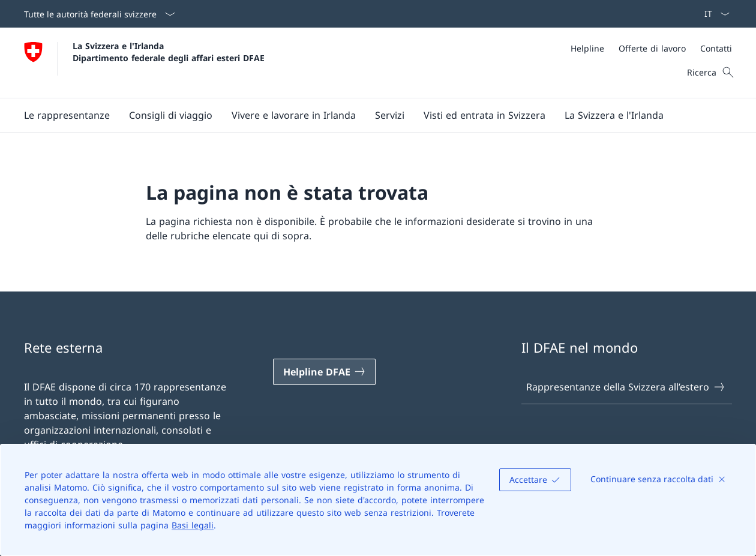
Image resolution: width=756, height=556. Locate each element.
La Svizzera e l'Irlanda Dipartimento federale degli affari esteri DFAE (169, 52)
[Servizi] (390, 115)
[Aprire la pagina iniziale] (144, 63)
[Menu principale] (368, 115)
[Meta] (651, 48)
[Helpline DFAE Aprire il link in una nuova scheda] (325, 372)
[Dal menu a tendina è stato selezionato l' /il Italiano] (713, 14)
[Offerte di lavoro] (652, 48)
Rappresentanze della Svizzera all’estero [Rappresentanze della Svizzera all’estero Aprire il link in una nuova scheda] (626, 387)
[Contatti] (716, 48)
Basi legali (193, 525)
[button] (67, 115)
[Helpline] (587, 48)
